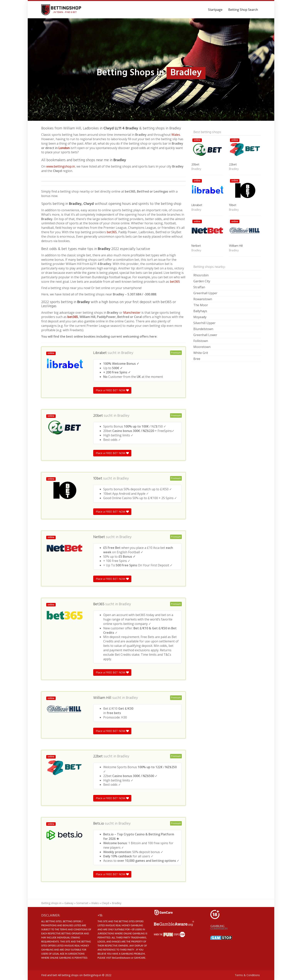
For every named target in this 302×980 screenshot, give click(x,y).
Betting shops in (51, 903)
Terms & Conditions (247, 975)
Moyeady (200, 317)
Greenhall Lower (205, 335)
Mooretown (202, 347)
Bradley (127, 353)
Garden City (202, 281)
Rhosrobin (201, 275)
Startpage (215, 10)
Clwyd (105, 903)
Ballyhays (200, 311)
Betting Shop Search (243, 10)
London (65, 148)
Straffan (199, 287)
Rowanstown (203, 299)
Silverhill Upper (204, 323)
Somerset (82, 903)
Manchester (132, 313)
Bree (197, 359)
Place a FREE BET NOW (112, 390)
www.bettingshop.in (61, 166)
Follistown (201, 341)
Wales (176, 135)
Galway (69, 903)
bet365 (112, 232)
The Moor (201, 305)
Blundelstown (203, 329)
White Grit (201, 353)
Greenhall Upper (205, 293)
